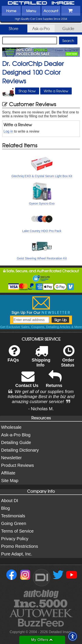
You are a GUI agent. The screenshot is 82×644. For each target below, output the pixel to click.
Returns (54, 382)
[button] (73, 636)
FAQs (14, 356)
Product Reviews (17, 465)
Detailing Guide (16, 442)
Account (51, 11)
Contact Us (27, 382)
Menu (31, 11)
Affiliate (8, 473)
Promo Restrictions (20, 546)
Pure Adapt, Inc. (17, 554)
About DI (10, 501)
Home (11, 11)
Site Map (10, 481)
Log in (8, 131)
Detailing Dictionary (20, 450)
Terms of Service (17, 531)
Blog (5, 508)
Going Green (14, 523)
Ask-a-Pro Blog (16, 435)
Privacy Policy (15, 539)
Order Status (68, 359)
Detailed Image (41, 3)
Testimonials (13, 516)
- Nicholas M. (41, 409)
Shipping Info (41, 359)
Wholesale (11, 427)
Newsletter (11, 458)
